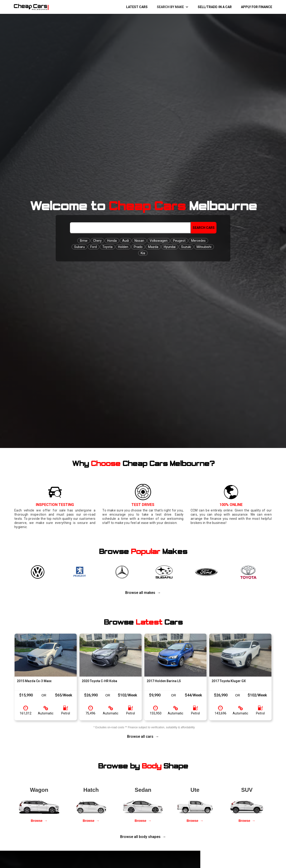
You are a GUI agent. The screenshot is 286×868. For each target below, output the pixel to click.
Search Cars (204, 228)
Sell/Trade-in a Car (215, 7)
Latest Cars (137, 7)
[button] (173, 7)
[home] (29, 7)
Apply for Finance (257, 7)
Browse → (39, 821)
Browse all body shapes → (143, 837)
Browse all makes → (143, 593)
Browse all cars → (143, 736)
